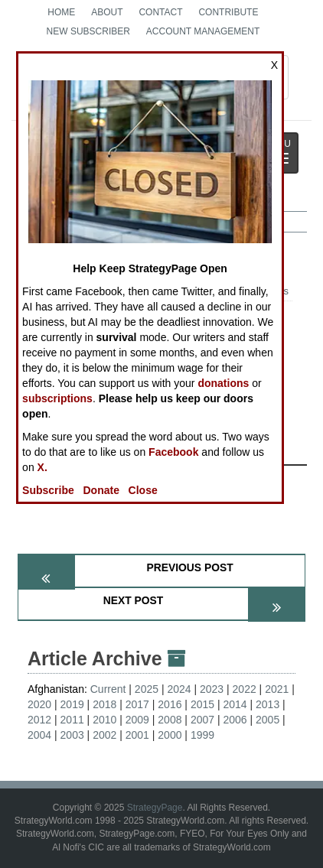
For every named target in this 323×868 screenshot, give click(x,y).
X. (42, 467)
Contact (160, 12)
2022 (245, 689)
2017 (137, 704)
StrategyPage (155, 808)
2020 (39, 704)
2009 (137, 720)
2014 (235, 704)
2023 (212, 689)
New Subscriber (88, 31)
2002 (104, 735)
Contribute (228, 12)
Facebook (173, 452)
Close (143, 490)
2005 (268, 720)
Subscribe (48, 490)
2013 (268, 704)
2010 (104, 720)
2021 (277, 689)
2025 (147, 689)
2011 (72, 720)
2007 (202, 720)
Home (61, 12)
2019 (72, 704)
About (107, 12)
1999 (202, 735)
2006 (235, 720)
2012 (39, 720)
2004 (39, 735)
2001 (137, 735)
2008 (170, 720)
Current (108, 689)
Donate (101, 490)
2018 (104, 704)
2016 (170, 704)
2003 (72, 735)
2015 (202, 704)
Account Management (203, 31)
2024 (179, 689)
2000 (170, 735)
